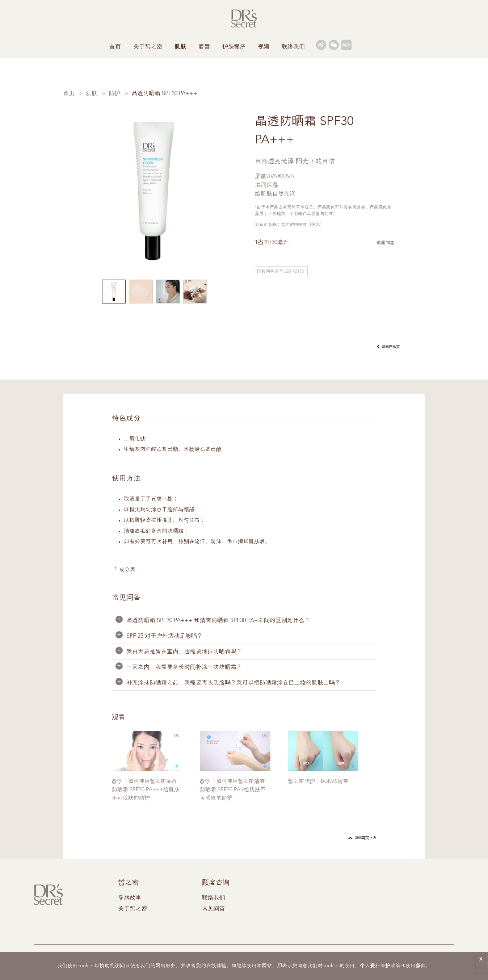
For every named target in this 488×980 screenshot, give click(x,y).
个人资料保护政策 (380, 966)
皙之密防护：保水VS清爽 (318, 782)
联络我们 (293, 47)
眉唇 (204, 47)
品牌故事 (130, 899)
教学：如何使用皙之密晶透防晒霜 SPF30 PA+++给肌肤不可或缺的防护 (146, 790)
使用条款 (416, 966)
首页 (115, 47)
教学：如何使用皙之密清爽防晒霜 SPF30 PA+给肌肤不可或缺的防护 (233, 790)
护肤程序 (234, 47)
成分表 (128, 570)
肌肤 (180, 47)
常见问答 (214, 909)
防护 (114, 94)
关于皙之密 (148, 47)
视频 (264, 47)
